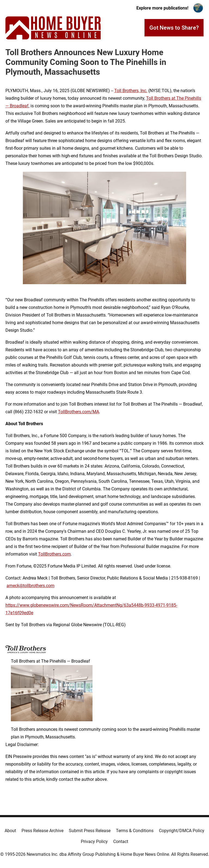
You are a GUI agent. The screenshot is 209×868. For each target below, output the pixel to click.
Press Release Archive (42, 831)
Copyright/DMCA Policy (182, 831)
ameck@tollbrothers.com (30, 586)
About (10, 831)
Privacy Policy (94, 842)
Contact (121, 842)
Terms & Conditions (135, 831)
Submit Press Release (90, 831)
